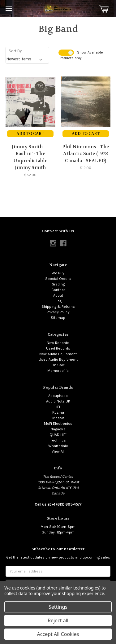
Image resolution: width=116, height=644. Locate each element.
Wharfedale (58, 446)
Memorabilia (58, 371)
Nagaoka (58, 429)
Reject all (58, 620)
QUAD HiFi (58, 435)
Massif (58, 418)
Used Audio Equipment (58, 359)
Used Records (58, 348)
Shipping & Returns (58, 307)
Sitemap (58, 318)
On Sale (58, 365)
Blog (58, 301)
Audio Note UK (58, 401)
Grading (58, 284)
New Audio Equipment (58, 354)
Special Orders (58, 279)
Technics (58, 440)
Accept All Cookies (58, 634)
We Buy (58, 273)
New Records (58, 343)
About (58, 295)
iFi (58, 407)
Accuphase (58, 396)
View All (58, 451)
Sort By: (16, 51)
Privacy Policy (58, 312)
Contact (58, 290)
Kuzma (58, 412)
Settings (58, 607)
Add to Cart (30, 134)
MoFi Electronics (58, 424)
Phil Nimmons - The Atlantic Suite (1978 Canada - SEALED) (86, 154)
